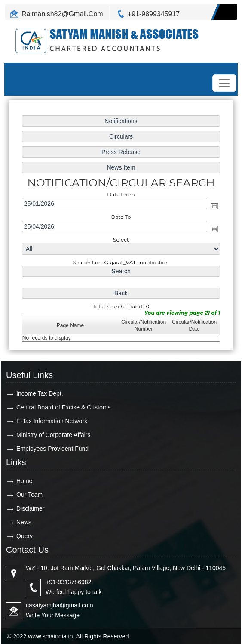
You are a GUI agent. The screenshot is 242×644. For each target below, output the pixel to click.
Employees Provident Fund (52, 449)
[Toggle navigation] (224, 83)
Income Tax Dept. (40, 393)
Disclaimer (30, 508)
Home (24, 481)
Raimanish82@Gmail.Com (62, 14)
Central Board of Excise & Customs (63, 407)
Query (25, 536)
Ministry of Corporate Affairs (53, 435)
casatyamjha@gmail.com (60, 605)
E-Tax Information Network (52, 421)
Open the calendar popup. (214, 206)
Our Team (29, 495)
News (24, 522)
